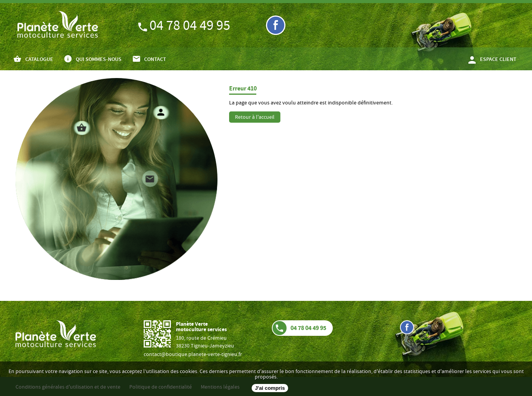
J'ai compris (270, 388)
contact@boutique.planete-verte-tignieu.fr (193, 355)
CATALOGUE (39, 60)
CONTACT (155, 60)
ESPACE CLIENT (498, 60)
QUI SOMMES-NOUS (99, 60)
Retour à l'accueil (255, 118)
